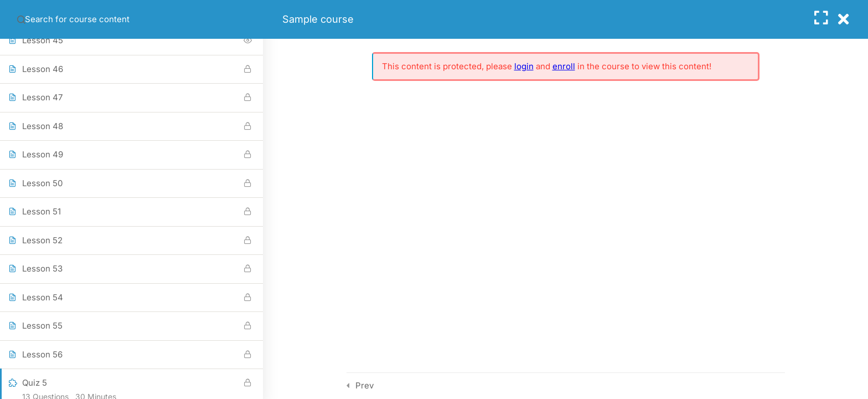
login (524, 66)
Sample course (318, 19)
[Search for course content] (21, 19)
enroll (564, 66)
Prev (365, 385)
